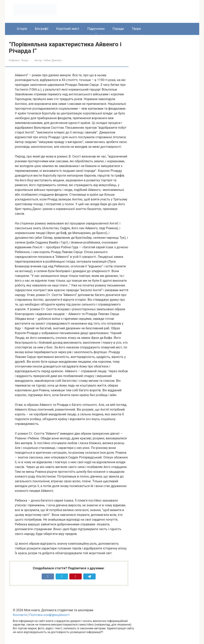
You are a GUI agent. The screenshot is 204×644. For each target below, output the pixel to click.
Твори (136, 29)
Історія (22, 29)
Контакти (20, 615)
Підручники (96, 29)
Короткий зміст (68, 29)
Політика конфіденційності (49, 615)
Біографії (42, 29)
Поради (118, 29)
